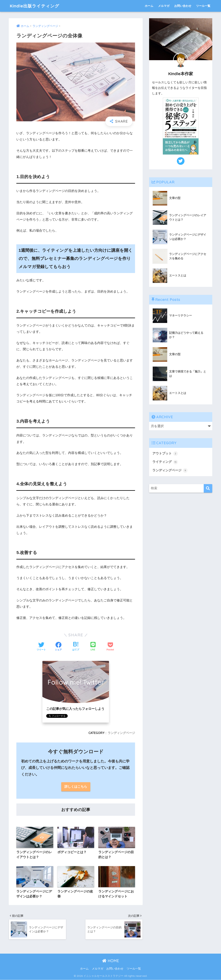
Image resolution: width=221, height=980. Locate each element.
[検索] (208, 489)
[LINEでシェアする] (93, 647)
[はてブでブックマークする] (76, 647)
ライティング (165, 462)
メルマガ (164, 6)
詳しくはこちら (76, 787)
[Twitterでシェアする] (41, 647)
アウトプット (165, 454)
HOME (111, 961)
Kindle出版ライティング (35, 6)
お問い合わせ (183, 6)
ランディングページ (121, 733)
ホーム (149, 6)
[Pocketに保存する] (110, 647)
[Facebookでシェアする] (58, 647)
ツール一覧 (203, 6)
